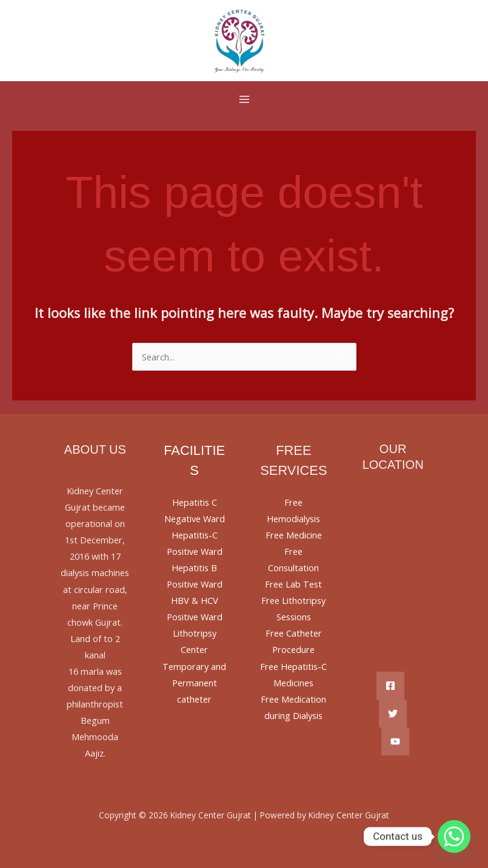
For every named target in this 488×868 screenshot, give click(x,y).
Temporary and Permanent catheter (194, 683)
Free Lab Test (293, 584)
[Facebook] (390, 686)
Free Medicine (294, 535)
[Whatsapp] (454, 837)
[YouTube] (395, 741)
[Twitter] (393, 714)
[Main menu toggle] (244, 99)
